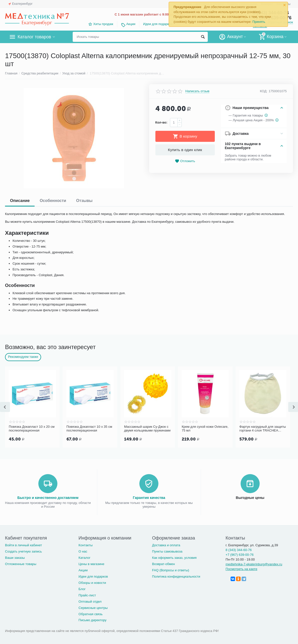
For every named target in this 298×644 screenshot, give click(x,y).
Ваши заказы (15, 557)
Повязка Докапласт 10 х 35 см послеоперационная (89, 429)
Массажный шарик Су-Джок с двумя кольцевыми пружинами (147, 429)
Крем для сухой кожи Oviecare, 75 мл (205, 429)
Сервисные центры (93, 607)
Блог (82, 588)
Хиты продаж (103, 24)
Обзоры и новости (92, 582)
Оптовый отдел (90, 601)
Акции (131, 24)
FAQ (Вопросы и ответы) (171, 570)
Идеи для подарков (158, 24)
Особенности (53, 201)
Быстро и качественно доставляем (48, 497)
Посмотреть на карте (241, 568)
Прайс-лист (87, 595)
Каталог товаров (35, 37)
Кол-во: (161, 122)
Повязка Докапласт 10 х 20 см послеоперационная (32, 429)
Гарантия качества (149, 497)
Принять (259, 22)
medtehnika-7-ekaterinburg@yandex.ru (254, 564)
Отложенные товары (21, 563)
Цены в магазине (91, 563)
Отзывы (84, 201)
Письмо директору (92, 620)
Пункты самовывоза (167, 551)
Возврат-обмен (164, 563)
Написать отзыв (197, 91)
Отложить (185, 161)
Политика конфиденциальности (176, 576)
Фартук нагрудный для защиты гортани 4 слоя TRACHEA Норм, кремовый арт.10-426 (263, 429)
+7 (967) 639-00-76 (240, 554)
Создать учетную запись (23, 551)
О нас (83, 551)
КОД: (264, 91)
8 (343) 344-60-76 (239, 549)
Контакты (85, 545)
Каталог (84, 557)
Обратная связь (90, 614)
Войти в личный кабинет (24, 545)
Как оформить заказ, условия (174, 557)
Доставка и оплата (166, 545)
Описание (20, 201)
